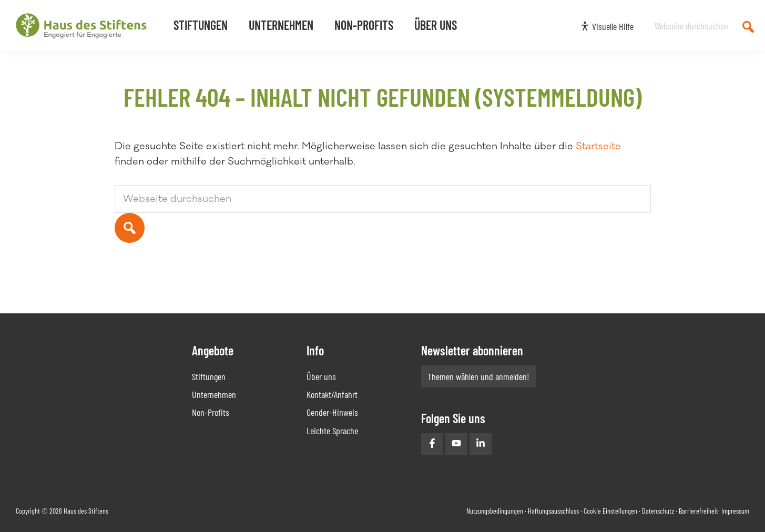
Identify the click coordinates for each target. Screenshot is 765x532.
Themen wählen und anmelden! (478, 376)
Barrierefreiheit (698, 511)
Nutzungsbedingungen (495, 511)
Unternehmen (214, 394)
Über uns (321, 376)
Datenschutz (658, 511)
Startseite (598, 146)
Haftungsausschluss (553, 511)
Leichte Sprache (332, 431)
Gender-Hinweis (332, 412)
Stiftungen (209, 376)
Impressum (735, 511)
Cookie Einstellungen (610, 511)
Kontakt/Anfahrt (332, 394)
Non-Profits (211, 412)
